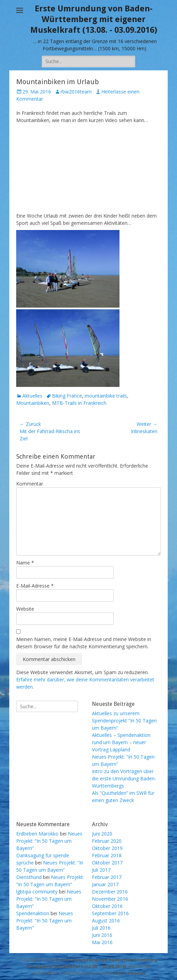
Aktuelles (32, 396)
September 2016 (110, 913)
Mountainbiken (33, 403)
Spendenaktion (33, 913)
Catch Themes (129, 973)
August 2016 (106, 921)
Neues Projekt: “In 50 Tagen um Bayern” (49, 841)
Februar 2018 (107, 855)
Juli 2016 (101, 928)
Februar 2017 (107, 877)
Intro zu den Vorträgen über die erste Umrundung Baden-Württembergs (124, 778)
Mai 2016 (102, 942)
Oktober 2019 (107, 848)
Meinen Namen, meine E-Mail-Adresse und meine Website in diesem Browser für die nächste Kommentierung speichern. (84, 643)
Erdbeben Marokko (37, 834)
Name (25, 563)
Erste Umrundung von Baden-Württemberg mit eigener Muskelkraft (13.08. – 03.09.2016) (92, 963)
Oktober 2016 (107, 906)
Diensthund (29, 877)
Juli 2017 (101, 870)
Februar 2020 (107, 841)
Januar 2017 (105, 884)
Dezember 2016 (110, 892)
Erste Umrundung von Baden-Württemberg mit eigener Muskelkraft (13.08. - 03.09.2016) (94, 19)
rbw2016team (76, 92)
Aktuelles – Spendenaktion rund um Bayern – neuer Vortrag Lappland (121, 742)
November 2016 (110, 899)
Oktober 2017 (107, 863)
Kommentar (30, 484)
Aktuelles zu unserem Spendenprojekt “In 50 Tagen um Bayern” (124, 721)
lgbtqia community (37, 892)
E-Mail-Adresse (35, 586)
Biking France (67, 396)
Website (25, 609)
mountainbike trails (106, 396)
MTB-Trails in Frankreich (79, 403)
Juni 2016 (102, 935)
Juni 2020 (102, 834)
